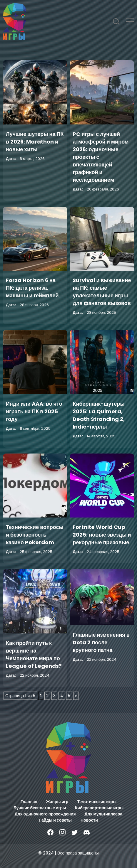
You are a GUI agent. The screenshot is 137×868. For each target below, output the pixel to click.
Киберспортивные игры (99, 808)
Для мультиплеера (104, 814)
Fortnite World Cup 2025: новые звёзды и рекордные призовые (102, 535)
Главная (29, 802)
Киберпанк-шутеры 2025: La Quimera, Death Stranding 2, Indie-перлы (99, 415)
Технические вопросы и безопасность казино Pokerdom (35, 535)
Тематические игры (97, 802)
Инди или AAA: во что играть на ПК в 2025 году (34, 411)
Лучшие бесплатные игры (40, 808)
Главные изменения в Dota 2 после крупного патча (101, 642)
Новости (89, 820)
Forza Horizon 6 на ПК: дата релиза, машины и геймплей (32, 288)
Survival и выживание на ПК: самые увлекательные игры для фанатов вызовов (102, 292)
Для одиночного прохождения (45, 814)
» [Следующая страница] (76, 696)
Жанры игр (57, 802)
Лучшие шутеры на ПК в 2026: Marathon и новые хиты (35, 142)
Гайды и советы (55, 820)
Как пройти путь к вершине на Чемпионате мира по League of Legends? (34, 654)
